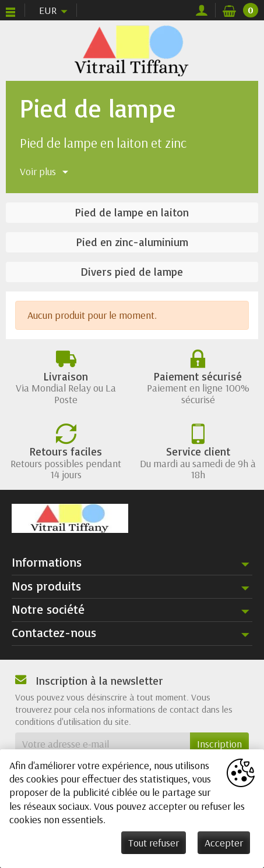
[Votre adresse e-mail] (103, 744)
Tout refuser (154, 843)
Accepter (224, 843)
